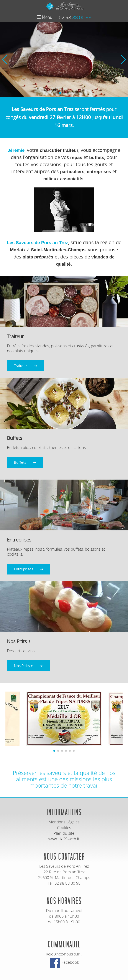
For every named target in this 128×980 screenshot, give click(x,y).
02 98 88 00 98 (67, 883)
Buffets (20, 462)
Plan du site (64, 833)
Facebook (64, 962)
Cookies (64, 828)
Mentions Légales (64, 822)
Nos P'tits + (23, 666)
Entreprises (24, 569)
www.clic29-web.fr (64, 839)
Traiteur (21, 366)
